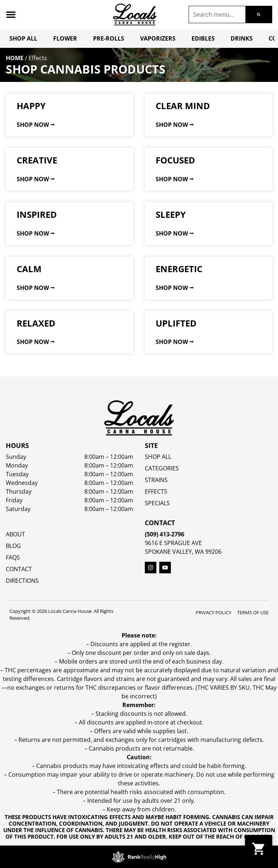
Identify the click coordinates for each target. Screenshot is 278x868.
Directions (22, 581)
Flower (65, 38)
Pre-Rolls (109, 38)
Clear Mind (183, 106)
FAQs (13, 557)
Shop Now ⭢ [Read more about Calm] (36, 288)
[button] (11, 14)
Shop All (23, 38)
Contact (19, 569)
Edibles (203, 38)
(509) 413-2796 (165, 534)
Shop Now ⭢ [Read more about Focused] (175, 179)
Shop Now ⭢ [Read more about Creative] (36, 179)
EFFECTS (156, 491)
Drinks (242, 38)
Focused (175, 160)
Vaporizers (158, 38)
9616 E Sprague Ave (173, 543)
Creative (37, 160)
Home (15, 58)
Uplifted (176, 323)
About (15, 534)
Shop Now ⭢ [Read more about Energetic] (175, 288)
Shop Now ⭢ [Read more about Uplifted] (175, 342)
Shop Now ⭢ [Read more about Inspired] (36, 233)
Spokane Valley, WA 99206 (183, 552)
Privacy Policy (214, 612)
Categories (162, 468)
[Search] (259, 14)
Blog (13, 546)
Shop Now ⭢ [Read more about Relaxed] (36, 342)
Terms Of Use (253, 612)
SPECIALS (157, 503)
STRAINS (156, 480)
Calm (29, 269)
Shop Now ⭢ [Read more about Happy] (36, 125)
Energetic (179, 269)
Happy (31, 106)
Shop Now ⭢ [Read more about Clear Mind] (175, 125)
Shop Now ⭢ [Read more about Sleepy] (175, 233)
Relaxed (36, 323)
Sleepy (171, 214)
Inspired (37, 214)
